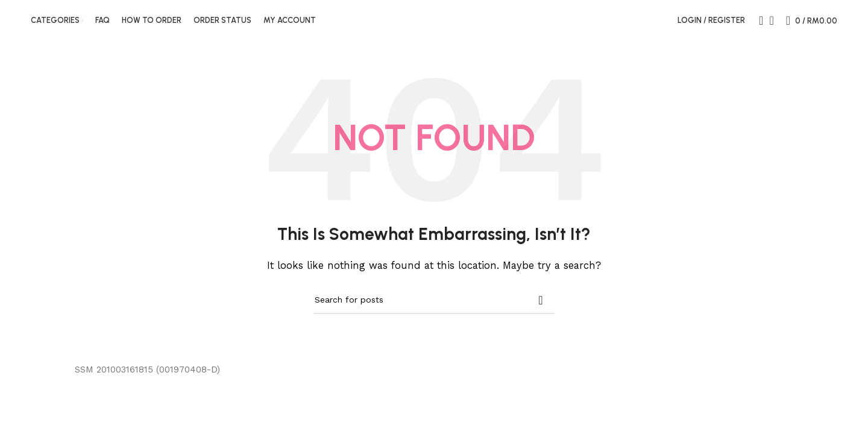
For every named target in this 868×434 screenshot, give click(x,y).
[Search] (757, 26)
